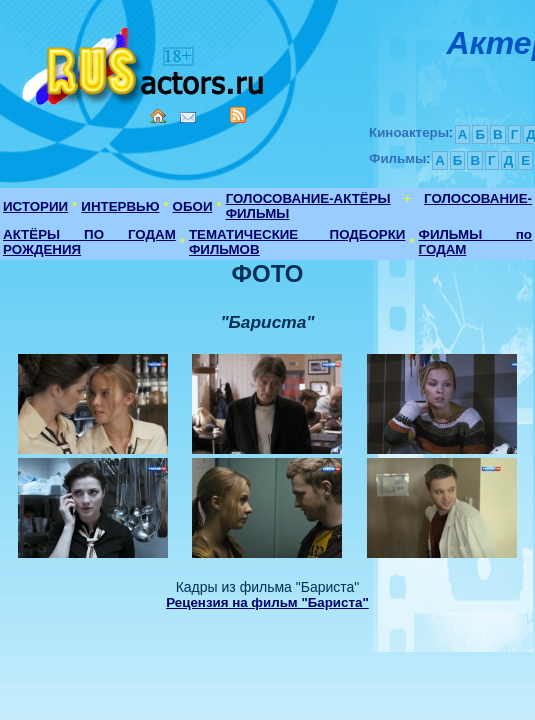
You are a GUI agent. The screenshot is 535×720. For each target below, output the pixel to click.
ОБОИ (193, 206)
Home (158, 116)
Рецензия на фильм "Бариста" (267, 602)
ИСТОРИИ (35, 206)
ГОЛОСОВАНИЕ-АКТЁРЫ (308, 198)
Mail (188, 117)
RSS (238, 115)
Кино (145, 62)
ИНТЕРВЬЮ (120, 206)
